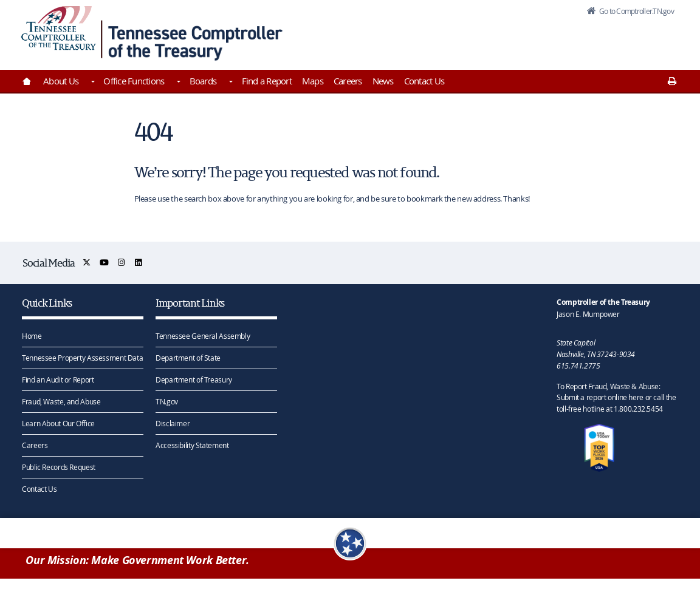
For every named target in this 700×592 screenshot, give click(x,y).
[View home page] (59, 32)
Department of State (188, 357)
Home (32, 335)
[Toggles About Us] (92, 83)
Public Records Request (59, 466)
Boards (203, 81)
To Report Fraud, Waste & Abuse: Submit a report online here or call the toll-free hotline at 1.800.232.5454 (616, 397)
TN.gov (167, 401)
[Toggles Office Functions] (177, 83)
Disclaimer (173, 423)
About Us (61, 81)
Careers (348, 81)
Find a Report (267, 81)
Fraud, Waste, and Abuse (61, 401)
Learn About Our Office (58, 423)
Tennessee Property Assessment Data (82, 357)
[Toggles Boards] (230, 83)
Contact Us (424, 81)
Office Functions (134, 81)
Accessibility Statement (192, 444)
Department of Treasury (194, 379)
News (383, 81)
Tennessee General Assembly (203, 335)
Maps (313, 81)
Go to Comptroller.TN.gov (628, 15)
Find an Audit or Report (58, 379)
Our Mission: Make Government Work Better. (137, 563)
